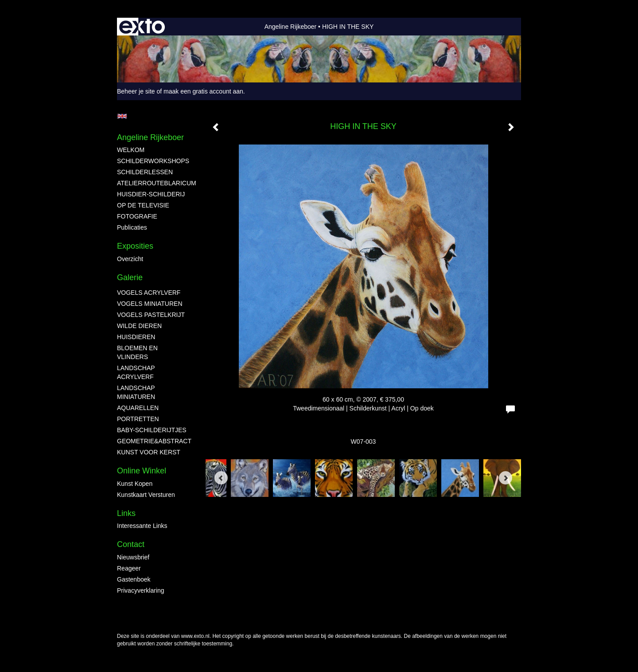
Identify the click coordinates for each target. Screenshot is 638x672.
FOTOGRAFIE (137, 216)
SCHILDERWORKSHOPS (152, 161)
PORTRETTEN (138, 419)
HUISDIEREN (136, 337)
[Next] (506, 478)
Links (126, 513)
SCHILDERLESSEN (145, 172)
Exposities (135, 246)
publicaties (132, 227)
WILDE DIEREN (139, 326)
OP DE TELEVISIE (143, 205)
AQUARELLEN (138, 408)
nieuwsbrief (133, 557)
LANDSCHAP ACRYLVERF (136, 372)
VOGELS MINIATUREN (150, 304)
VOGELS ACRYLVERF (149, 293)
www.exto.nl (195, 636)
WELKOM (131, 150)
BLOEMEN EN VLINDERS (137, 352)
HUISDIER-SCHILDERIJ (151, 194)
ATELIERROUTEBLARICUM (152, 183)
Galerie (130, 277)
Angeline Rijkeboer (291, 27)
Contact (131, 544)
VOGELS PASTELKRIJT (151, 315)
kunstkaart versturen (146, 495)
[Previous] (221, 478)
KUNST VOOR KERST (149, 452)
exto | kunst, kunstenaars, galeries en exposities (142, 27)
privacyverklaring (141, 590)
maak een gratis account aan (203, 91)
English (122, 116)
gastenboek (134, 579)
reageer (129, 568)
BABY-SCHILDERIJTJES (152, 430)
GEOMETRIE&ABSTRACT (152, 441)
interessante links (142, 526)
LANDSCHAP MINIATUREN (136, 392)
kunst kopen (135, 484)
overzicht (130, 259)
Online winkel (142, 471)
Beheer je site (136, 91)
